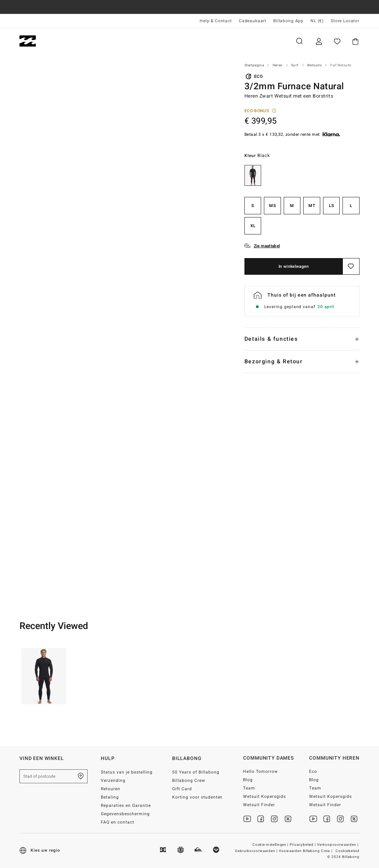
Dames (98, 41)
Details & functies (271, 339)
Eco (313, 771)
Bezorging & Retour (274, 362)
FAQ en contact (118, 822)
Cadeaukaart (253, 21)
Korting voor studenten (197, 797)
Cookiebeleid (348, 851)
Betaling (110, 797)
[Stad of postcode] (54, 776)
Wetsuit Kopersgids (264, 796)
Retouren (111, 789)
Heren (61, 41)
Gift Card (182, 789)
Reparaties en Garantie (126, 805)
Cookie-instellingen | (271, 845)
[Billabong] (28, 41)
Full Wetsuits (341, 65)
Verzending (113, 780)
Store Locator (345, 21)
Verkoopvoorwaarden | (338, 845)
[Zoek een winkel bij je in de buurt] (81, 776)
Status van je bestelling (127, 772)
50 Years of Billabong (196, 772)
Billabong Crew (189, 780)
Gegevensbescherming (125, 814)
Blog (248, 780)
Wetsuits (314, 65)
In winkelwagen (294, 266)
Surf (295, 65)
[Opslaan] (351, 266)
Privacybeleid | (303, 845)
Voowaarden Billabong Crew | (306, 851)
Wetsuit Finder (259, 805)
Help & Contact (216, 21)
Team (249, 788)
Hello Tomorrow (260, 771)
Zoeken (299, 41)
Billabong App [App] (288, 21)
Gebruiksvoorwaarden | (257, 851)
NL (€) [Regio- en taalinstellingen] (317, 21)
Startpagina (254, 65)
